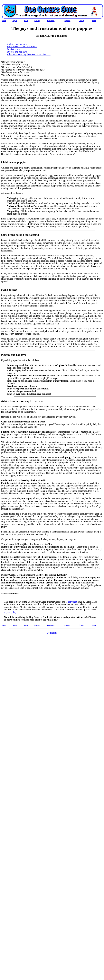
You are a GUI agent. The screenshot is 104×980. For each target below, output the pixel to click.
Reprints (68, 21)
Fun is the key (13, 49)
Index (26, 21)
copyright (72, 602)
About (94, 21)
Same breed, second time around (22, 47)
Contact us (52, 633)
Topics (15, 21)
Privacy (82, 21)
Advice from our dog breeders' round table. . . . (29, 54)
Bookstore (51, 21)
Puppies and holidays (17, 52)
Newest (37, 21)
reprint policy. (11, 612)
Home (4, 21)
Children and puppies (17, 44)
